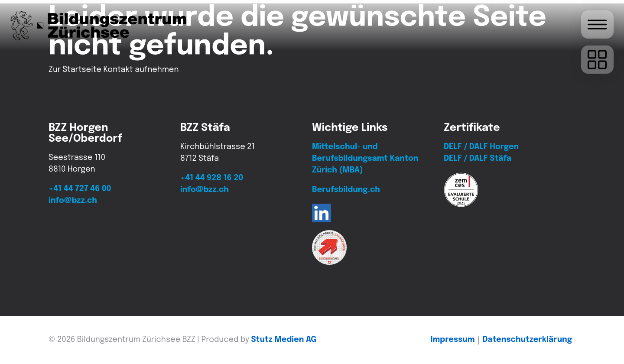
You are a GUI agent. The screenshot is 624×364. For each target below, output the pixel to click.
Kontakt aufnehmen (141, 70)
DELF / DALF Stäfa (478, 159)
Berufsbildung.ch (346, 190)
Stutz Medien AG (284, 340)
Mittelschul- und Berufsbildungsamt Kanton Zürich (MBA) (365, 159)
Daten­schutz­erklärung (527, 340)
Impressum (453, 340)
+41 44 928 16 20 (212, 178)
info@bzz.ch (73, 201)
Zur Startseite (75, 70)
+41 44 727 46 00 (80, 189)
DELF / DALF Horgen (481, 147)
